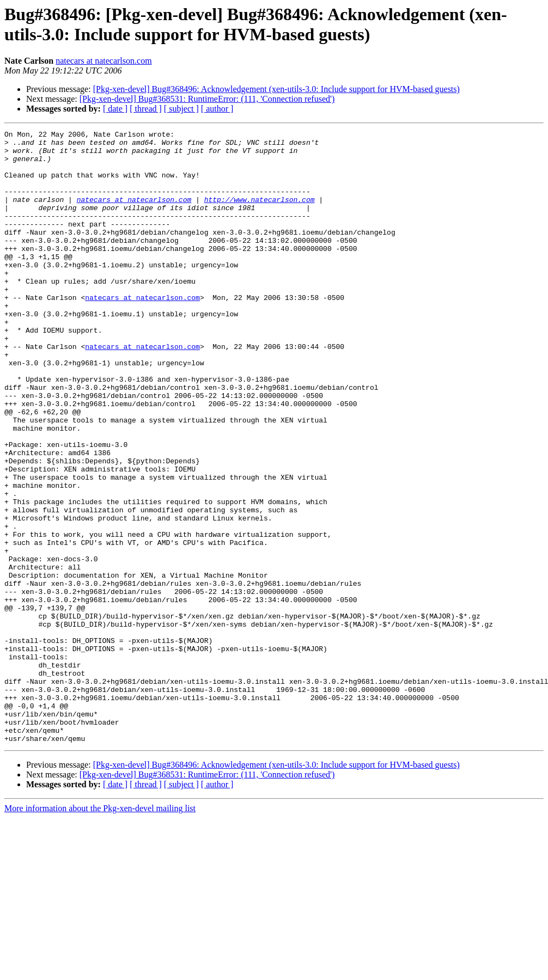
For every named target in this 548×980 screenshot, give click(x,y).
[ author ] (217, 109)
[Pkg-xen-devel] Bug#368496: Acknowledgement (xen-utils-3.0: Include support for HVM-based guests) (276, 89)
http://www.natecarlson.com (260, 214)
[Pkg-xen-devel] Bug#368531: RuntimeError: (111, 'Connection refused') (207, 99)
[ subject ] (181, 109)
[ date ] (115, 109)
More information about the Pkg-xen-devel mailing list (100, 931)
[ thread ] (146, 109)
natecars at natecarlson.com (103, 61)
